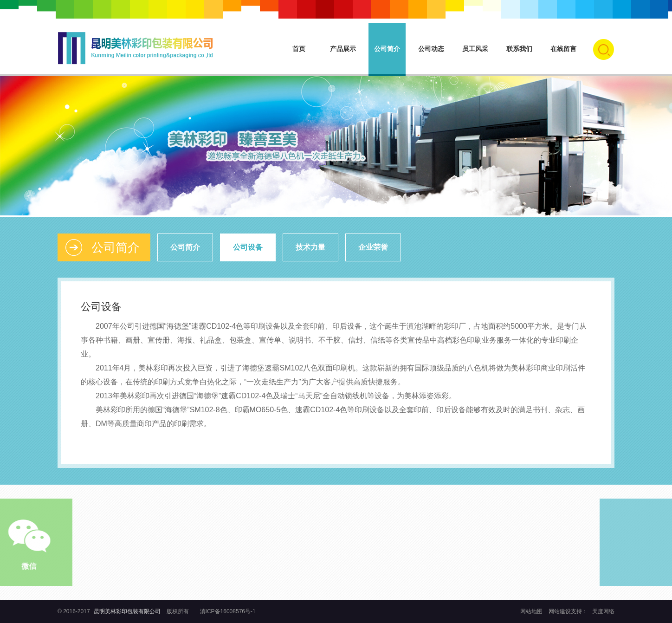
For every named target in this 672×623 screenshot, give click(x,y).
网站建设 (560, 611)
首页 (299, 49)
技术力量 (310, 247)
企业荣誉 (373, 247)
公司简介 (387, 49)
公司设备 (248, 247)
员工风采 (475, 49)
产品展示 (343, 49)
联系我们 (519, 49)
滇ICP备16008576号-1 (228, 611)
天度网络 (603, 611)
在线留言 (563, 49)
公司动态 (431, 49)
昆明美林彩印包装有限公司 (127, 611)
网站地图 (532, 611)
